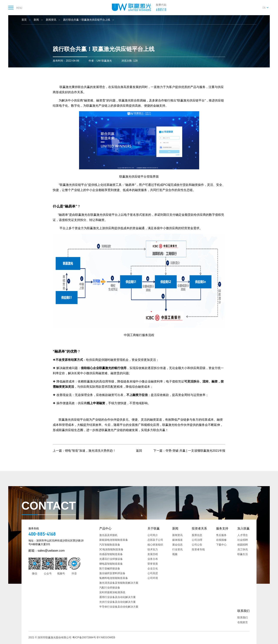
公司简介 (153, 535)
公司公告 (197, 545)
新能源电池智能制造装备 (114, 540)
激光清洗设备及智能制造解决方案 (119, 583)
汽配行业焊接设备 (110, 588)
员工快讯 (243, 549)
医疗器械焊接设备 (110, 569)
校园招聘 (243, 545)
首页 (24, 20)
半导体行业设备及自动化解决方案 (119, 607)
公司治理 (197, 540)
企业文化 (153, 569)
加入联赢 (243, 528)
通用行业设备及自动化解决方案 (117, 597)
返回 (139, 451)
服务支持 (222, 528)
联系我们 (243, 611)
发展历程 (153, 554)
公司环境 (153, 578)
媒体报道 (177, 540)
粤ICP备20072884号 (84, 637)
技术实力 (153, 549)
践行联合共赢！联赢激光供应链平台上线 (87, 20)
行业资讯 (177, 549)
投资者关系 (199, 528)
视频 (175, 554)
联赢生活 (243, 554)
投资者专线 (198, 549)
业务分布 (153, 559)
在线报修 (221, 540)
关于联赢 (154, 528)
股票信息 (197, 535)
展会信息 (177, 545)
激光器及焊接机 (108, 535)
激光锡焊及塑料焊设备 (112, 573)
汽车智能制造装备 (110, 545)
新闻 (36, 20)
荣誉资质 (153, 564)
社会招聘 (243, 540)
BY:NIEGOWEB (106, 637)
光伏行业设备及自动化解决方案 (117, 602)
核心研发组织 (155, 545)
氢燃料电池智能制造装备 (114, 578)
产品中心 (105, 528)
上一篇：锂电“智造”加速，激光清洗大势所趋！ (84, 451)
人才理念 (243, 535)
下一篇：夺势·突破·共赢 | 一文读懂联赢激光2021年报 (189, 451)
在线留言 (243, 622)
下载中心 (221, 545)
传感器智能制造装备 (111, 554)
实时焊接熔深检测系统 (112, 592)
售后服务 (221, 535)
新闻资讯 (51, 20)
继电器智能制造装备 (111, 564)
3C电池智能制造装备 (111, 549)
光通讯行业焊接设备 (111, 559)
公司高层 (153, 573)
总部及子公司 (155, 540)
